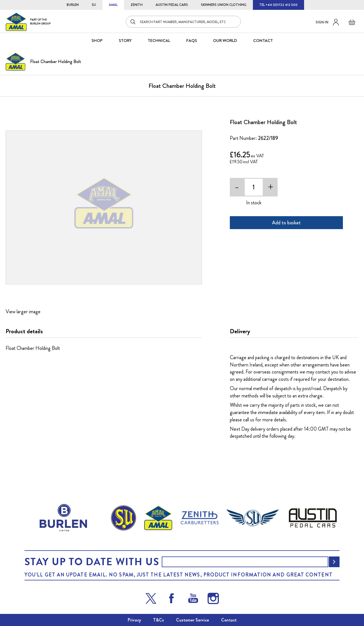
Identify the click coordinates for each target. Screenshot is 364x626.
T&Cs (159, 620)
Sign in (322, 22)
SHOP (97, 41)
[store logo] (28, 22)
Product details (24, 331)
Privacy (134, 620)
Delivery (240, 331)
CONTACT (263, 41)
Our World (225, 41)
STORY (125, 41)
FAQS (192, 41)
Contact (229, 620)
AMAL (113, 5)
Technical (159, 41)
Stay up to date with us (92, 562)
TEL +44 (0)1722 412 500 (278, 5)
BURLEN (73, 5)
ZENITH (137, 5)
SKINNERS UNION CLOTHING (224, 5)
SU (94, 5)
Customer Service (193, 620)
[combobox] (183, 22)
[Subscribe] (334, 562)
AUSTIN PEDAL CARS (172, 5)
